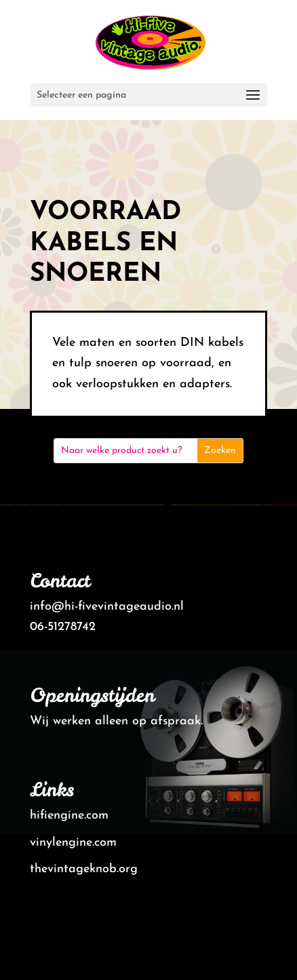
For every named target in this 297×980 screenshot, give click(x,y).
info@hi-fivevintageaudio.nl (107, 607)
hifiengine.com (69, 816)
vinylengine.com (73, 843)
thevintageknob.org (84, 869)
